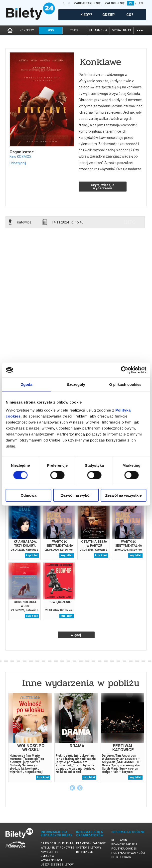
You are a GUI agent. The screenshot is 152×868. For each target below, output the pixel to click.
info (130, 222)
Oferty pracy (121, 857)
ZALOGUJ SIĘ (115, 3)
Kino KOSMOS (20, 157)
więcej (76, 635)
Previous (72, 788)
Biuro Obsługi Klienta (57, 843)
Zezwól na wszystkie (124, 495)
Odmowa (29, 495)
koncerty (27, 30)
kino (51, 30)
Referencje (84, 852)
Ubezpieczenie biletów (57, 865)
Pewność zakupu (124, 844)
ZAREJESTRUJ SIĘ (87, 3)
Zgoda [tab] (27, 384)
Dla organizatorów (91, 843)
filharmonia (98, 30)
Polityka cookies (124, 849)
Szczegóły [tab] (76, 384)
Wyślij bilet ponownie (57, 848)
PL (131, 3)
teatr (74, 30)
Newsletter (49, 852)
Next (80, 788)
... (140, 30)
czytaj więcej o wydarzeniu (103, 187)
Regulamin (119, 840)
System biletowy (89, 848)
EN (141, 3)
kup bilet (32, 555)
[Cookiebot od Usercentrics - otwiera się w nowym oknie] (124, 370)
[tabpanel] (30, 737)
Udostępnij (18, 163)
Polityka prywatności (128, 853)
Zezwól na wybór (76, 495)
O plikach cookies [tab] (125, 384)
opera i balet (122, 30)
